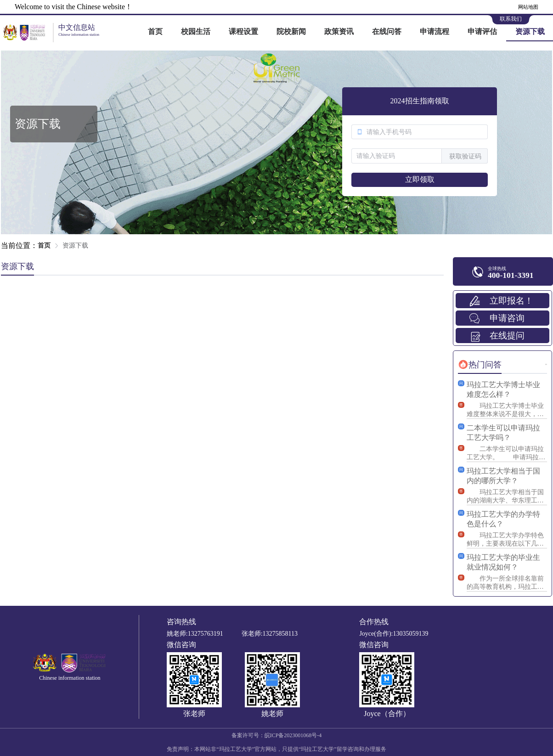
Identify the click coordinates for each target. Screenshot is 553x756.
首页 (155, 31)
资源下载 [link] (75, 245)
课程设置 (243, 31)
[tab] (480, 365)
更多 (546, 364)
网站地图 (528, 7)
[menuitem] (155, 32)
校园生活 (196, 31)
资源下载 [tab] (17, 266)
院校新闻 (291, 31)
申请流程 (434, 31)
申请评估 (482, 31)
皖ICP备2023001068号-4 (293, 735)
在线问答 (387, 31)
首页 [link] (44, 245)
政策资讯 (339, 31)
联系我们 (511, 19)
